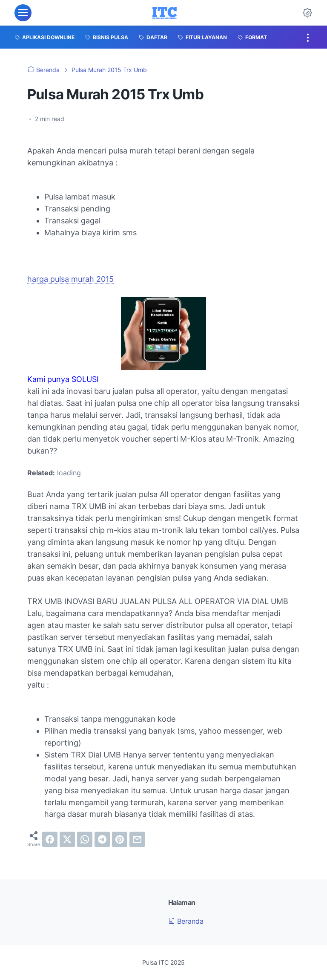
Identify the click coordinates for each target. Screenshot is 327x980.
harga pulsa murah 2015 (70, 279)
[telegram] (102, 839)
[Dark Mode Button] (307, 13)
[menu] (23, 13)
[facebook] (50, 839)
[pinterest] (120, 839)
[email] (137, 839)
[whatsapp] (85, 839)
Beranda (186, 921)
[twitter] (67, 839)
